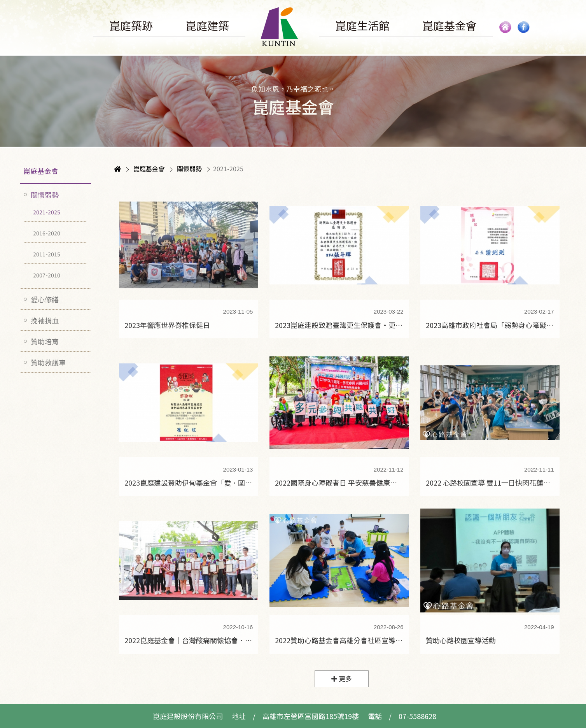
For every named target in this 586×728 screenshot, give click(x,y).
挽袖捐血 (45, 320)
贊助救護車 (48, 362)
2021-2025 (47, 212)
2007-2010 (47, 275)
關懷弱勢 (45, 195)
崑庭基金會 (41, 171)
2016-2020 (47, 233)
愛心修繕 (45, 299)
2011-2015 (47, 254)
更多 (342, 679)
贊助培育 (45, 341)
